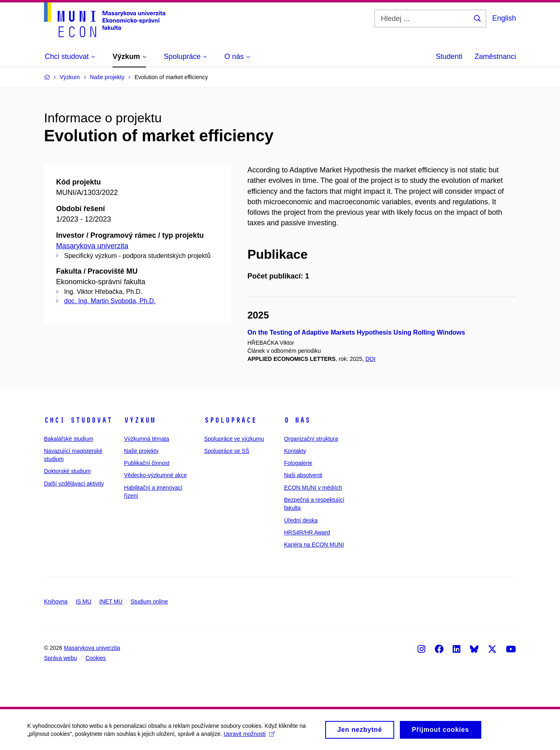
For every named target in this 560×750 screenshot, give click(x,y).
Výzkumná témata (146, 439)
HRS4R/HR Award (307, 532)
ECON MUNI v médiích (313, 488)
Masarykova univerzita (92, 246)
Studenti (449, 57)
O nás (297, 420)
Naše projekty (141, 451)
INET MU (111, 601)
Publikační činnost (147, 463)
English (504, 18)
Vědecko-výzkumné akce (155, 475)
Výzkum (140, 420)
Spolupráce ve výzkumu (234, 439)
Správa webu (61, 658)
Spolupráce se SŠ (227, 451)
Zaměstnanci (495, 57)
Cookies (96, 658)
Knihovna (56, 601)
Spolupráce (230, 420)
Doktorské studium (67, 471)
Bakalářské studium (69, 439)
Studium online (149, 601)
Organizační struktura (311, 439)
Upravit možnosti (250, 736)
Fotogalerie (298, 463)
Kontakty (295, 451)
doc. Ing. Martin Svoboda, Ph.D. (110, 301)
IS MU (83, 601)
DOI (371, 359)
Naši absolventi (303, 475)
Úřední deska (301, 520)
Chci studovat (78, 420)
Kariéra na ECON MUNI (314, 545)
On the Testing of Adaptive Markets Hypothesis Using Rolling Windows (356, 332)
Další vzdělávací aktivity (74, 484)
